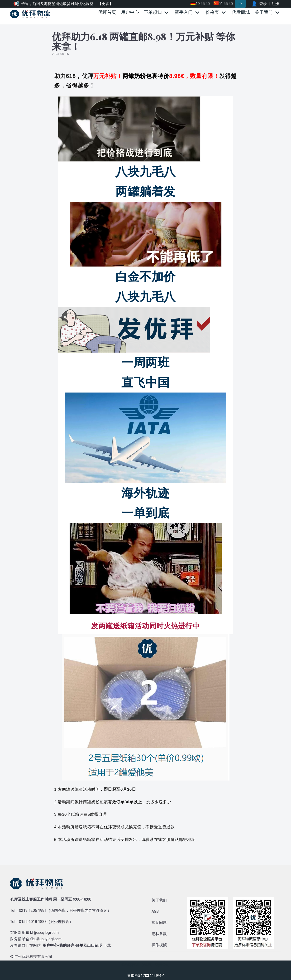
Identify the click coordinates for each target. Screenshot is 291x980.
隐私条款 (159, 934)
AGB (155, 911)
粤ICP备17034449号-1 (146, 976)
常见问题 (159, 923)
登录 (263, 4)
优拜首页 (107, 12)
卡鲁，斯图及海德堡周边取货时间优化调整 (57, 4)
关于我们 (159, 900)
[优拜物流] (31, 14)
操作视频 (159, 945)
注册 (275, 4)
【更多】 (105, 4)
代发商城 (241, 12)
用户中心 (130, 12)
